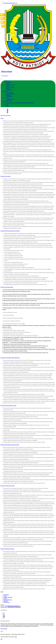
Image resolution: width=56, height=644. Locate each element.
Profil (5, 81)
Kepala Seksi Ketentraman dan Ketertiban (10, 231)
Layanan (5, 98)
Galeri (5, 104)
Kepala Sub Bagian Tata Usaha (8, 486)
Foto (7, 105)
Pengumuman (9, 96)
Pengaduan (9, 100)
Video (8, 106)
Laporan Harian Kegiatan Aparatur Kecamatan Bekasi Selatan (20, 103)
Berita (5, 91)
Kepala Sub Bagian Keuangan (7, 549)
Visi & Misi (9, 82)
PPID (5, 101)
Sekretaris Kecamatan (6, 176)
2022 (16, 637)
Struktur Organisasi (11, 85)
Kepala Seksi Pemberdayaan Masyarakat (10, 445)
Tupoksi (8, 86)
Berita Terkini (9, 92)
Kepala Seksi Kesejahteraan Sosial (8, 405)
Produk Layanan (10, 99)
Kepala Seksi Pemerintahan (7, 287)
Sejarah (8, 84)
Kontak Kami (9, 90)
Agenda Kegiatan (10, 94)
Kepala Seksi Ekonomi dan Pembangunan (10, 358)
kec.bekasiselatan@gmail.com (10, 3)
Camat (2, 118)
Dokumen (8, 89)
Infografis (8, 95)
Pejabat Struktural (10, 87)
